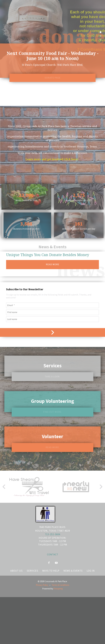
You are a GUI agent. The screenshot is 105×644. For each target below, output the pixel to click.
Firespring (58, 589)
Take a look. (53, 377)
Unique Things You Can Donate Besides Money (48, 255)
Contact (53, 555)
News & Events (73, 571)
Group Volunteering (53, 401)
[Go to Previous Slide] (4, 487)
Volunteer (53, 437)
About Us (16, 571)
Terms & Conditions (60, 585)
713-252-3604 (53, 534)
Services (53, 366)
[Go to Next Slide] (101, 487)
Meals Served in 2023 (26, 200)
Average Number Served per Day (79, 229)
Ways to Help (51, 571)
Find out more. (53, 412)
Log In (91, 571)
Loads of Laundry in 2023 (79, 200)
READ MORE (53, 265)
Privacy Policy (42, 585)
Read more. (53, 447)
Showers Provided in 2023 (26, 229)
